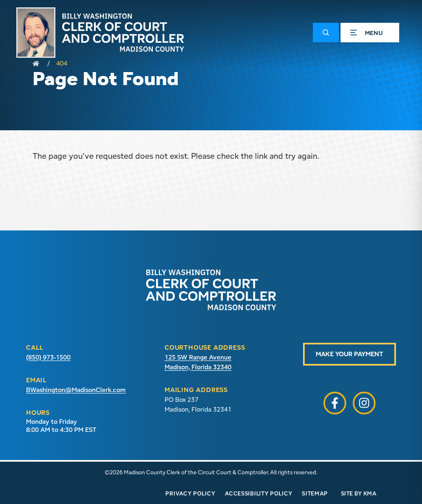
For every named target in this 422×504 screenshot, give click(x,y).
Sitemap (315, 493)
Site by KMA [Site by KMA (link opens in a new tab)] (359, 493)
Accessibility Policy (258, 493)
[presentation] (211, 290)
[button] (326, 33)
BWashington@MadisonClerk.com (76, 390)
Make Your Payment (349, 354)
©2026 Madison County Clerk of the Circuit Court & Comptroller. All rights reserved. (211, 472)
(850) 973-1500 (48, 357)
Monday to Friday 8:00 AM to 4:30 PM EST (61, 426)
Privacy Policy (190, 493)
